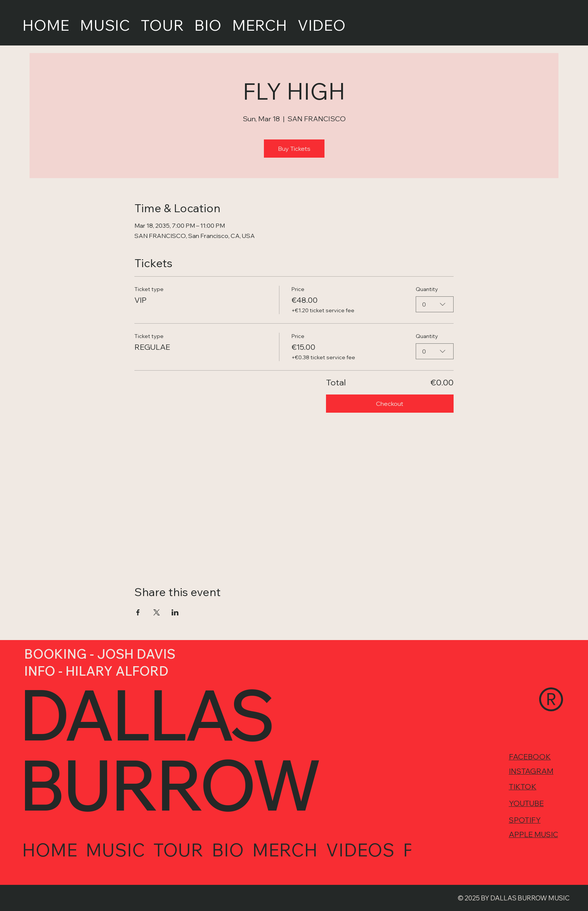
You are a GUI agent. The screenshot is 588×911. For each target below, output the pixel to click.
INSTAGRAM (531, 772)
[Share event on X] (157, 612)
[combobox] (435, 304)
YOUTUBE (526, 804)
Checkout (390, 404)
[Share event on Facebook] (138, 612)
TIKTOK (523, 788)
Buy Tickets (294, 149)
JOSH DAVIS (136, 654)
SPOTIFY (525, 821)
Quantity (427, 289)
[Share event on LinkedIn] (175, 612)
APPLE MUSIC (533, 835)
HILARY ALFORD (117, 671)
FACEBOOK (530, 758)
